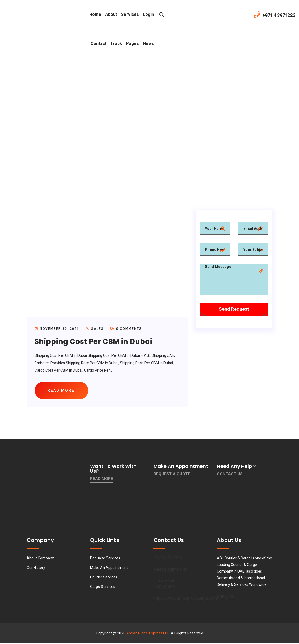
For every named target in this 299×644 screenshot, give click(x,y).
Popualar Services (105, 559)
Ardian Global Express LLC (148, 634)
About (111, 14)
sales (97, 329)
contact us (230, 474)
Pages (132, 44)
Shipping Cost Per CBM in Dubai (95, 342)
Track (116, 44)
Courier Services (104, 578)
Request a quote (172, 474)
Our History (36, 568)
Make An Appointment (109, 568)
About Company (40, 559)
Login (148, 14)
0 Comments (126, 329)
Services (130, 14)
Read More (102, 479)
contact (99, 44)
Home (95, 14)
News (148, 44)
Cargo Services (103, 587)
